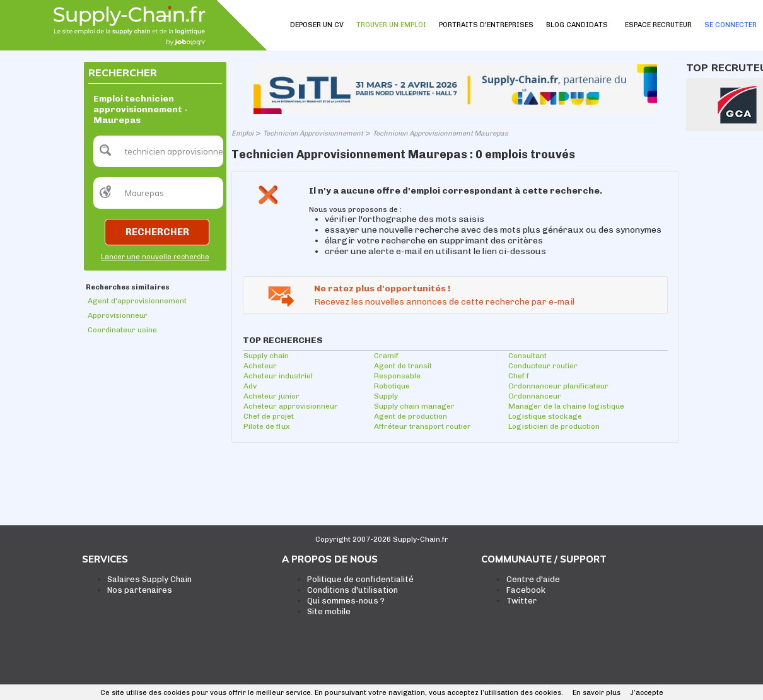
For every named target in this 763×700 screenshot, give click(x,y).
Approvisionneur (118, 315)
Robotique (392, 386)
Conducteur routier (543, 366)
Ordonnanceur (535, 396)
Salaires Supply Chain (149, 579)
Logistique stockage (545, 416)
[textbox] (158, 151)
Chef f (519, 376)
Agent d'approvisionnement (137, 301)
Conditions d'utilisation (352, 590)
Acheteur (260, 366)
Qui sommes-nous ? (346, 601)
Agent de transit (403, 366)
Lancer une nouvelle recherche (155, 257)
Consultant (527, 356)
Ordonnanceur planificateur (558, 386)
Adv (250, 386)
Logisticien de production (554, 426)
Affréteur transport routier (422, 426)
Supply (386, 396)
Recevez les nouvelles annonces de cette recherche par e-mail (444, 302)
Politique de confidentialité (360, 579)
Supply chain (266, 356)
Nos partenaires (140, 590)
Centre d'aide (533, 579)
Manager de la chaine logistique (566, 406)
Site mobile (329, 611)
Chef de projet (269, 416)
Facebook (526, 590)
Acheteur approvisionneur (291, 406)
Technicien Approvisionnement (313, 133)
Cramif (386, 356)
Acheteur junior (271, 396)
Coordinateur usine (122, 330)
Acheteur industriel (278, 376)
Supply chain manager (414, 406)
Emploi (242, 133)
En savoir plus (597, 693)
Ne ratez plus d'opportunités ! (382, 289)
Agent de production (411, 416)
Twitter (521, 601)
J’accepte (647, 693)
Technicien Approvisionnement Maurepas (440, 133)
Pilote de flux (266, 426)
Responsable (397, 376)
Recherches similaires (128, 287)
